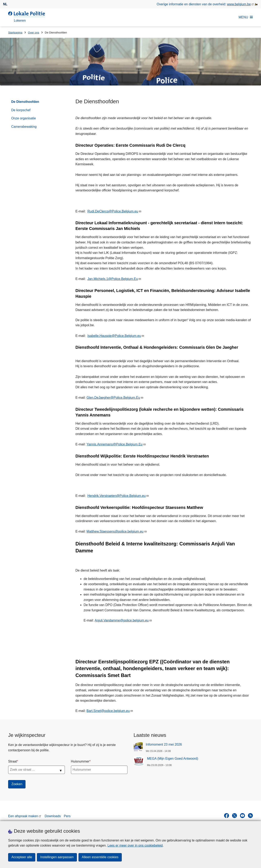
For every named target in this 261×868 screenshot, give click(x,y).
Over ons (34, 33)
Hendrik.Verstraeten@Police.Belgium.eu (117, 496)
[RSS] (250, 816)
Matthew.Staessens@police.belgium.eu (115, 531)
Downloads (53, 816)
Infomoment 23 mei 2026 (164, 744)
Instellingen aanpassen (57, 857)
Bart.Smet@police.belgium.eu (108, 711)
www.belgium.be (239, 4)
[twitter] (234, 816)
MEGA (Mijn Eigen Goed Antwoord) (173, 759)
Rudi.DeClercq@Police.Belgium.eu (113, 211)
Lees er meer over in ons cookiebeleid (135, 845)
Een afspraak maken (23, 816)
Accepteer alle (22, 857)
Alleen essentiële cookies (100, 857)
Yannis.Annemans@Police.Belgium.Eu (114, 444)
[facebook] (227, 816)
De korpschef (21, 110)
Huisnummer (80, 761)
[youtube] (242, 816)
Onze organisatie (24, 118)
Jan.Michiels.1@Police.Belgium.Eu (113, 279)
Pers (67, 816)
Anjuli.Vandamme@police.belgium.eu (122, 620)
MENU (246, 17)
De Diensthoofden (25, 102)
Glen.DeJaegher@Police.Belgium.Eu (113, 398)
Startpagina (15, 33)
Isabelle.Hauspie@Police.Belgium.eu (114, 336)
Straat (13, 761)
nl (5, 4)
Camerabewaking (24, 127)
